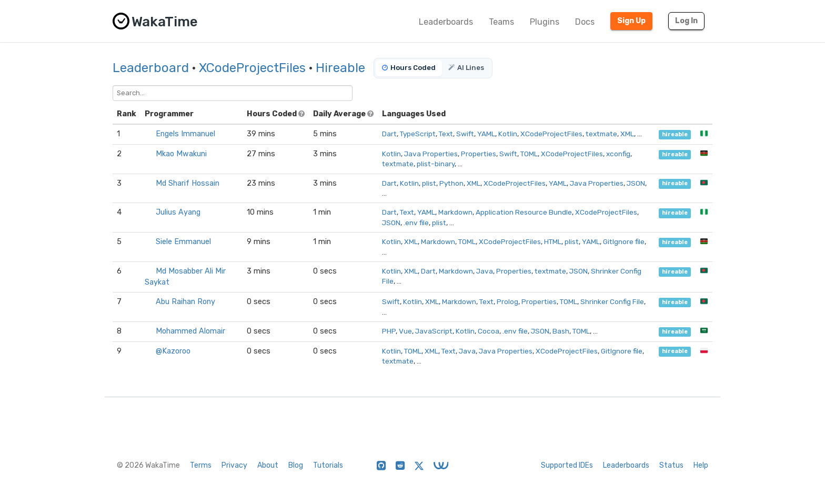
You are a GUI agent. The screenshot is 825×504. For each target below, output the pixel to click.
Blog (296, 465)
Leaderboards (446, 22)
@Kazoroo (173, 351)
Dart (389, 134)
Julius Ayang (178, 212)
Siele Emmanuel (183, 242)
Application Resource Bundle (524, 212)
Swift (465, 134)
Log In (686, 21)
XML (627, 134)
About (268, 465)
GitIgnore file (624, 241)
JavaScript (434, 331)
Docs (585, 22)
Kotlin (508, 134)
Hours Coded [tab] (409, 68)
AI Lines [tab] (466, 68)
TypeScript (418, 134)
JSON (636, 183)
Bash (561, 331)
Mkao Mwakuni (181, 154)
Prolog (507, 301)
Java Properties (431, 154)
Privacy (234, 465)
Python (451, 183)
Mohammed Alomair (190, 331)
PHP (389, 331)
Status (671, 465)
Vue (405, 331)
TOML (529, 154)
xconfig (618, 154)
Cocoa (489, 331)
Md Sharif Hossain (188, 183)
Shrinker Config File (612, 301)
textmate (601, 134)
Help (701, 465)
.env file (416, 223)
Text (446, 134)
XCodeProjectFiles (252, 68)
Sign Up (631, 21)
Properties (479, 154)
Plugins (545, 22)
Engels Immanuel (185, 134)
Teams (501, 22)
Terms (201, 465)
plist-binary (436, 164)
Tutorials (328, 465)
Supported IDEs (567, 465)
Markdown (455, 212)
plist (429, 183)
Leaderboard (151, 68)
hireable (675, 134)
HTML (553, 241)
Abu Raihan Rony (185, 302)
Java (485, 271)
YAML (486, 134)
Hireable (340, 68)
